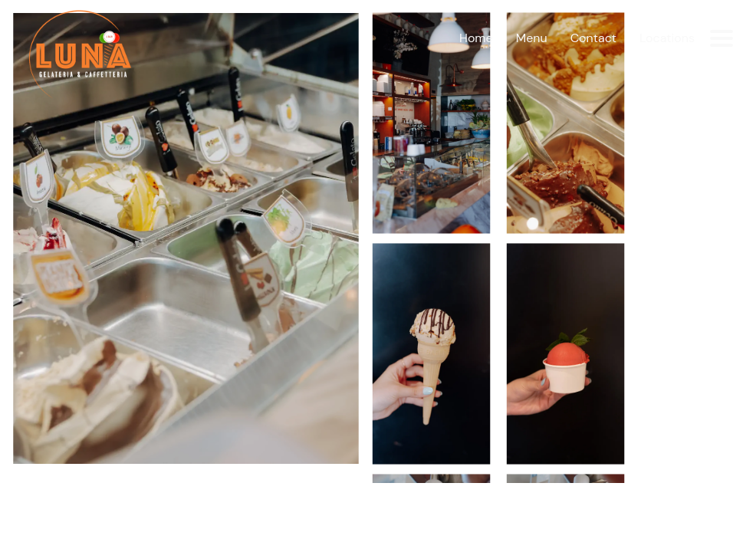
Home (476, 38)
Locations (667, 38)
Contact (593, 38)
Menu (532, 38)
